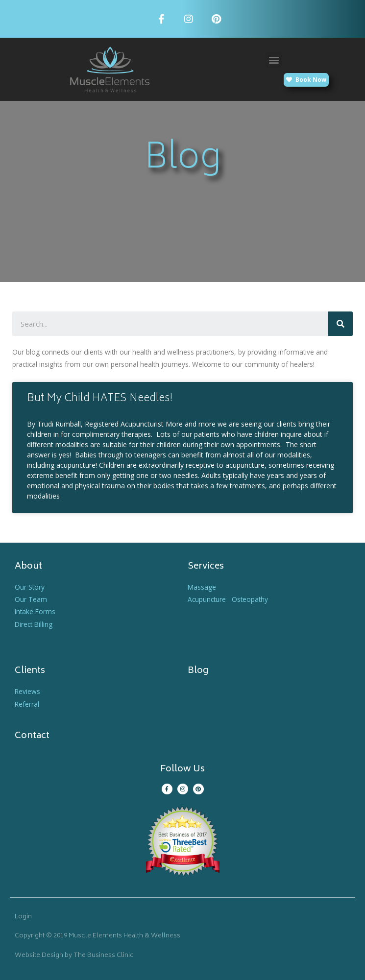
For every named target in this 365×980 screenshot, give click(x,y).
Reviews (27, 691)
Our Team (31, 599)
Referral (27, 704)
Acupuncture (207, 599)
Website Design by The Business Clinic (74, 956)
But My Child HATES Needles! (100, 399)
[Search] (341, 324)
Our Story (30, 587)
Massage (202, 587)
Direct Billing (34, 624)
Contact (32, 736)
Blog (198, 671)
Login (23, 917)
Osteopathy (250, 599)
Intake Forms (35, 611)
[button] (274, 60)
